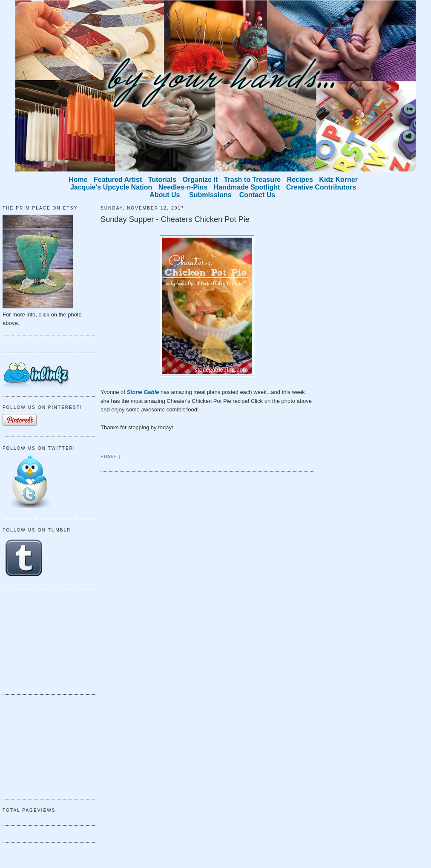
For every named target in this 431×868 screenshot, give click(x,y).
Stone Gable (143, 392)
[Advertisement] (45, 641)
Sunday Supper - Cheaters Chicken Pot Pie (175, 219)
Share (109, 457)
